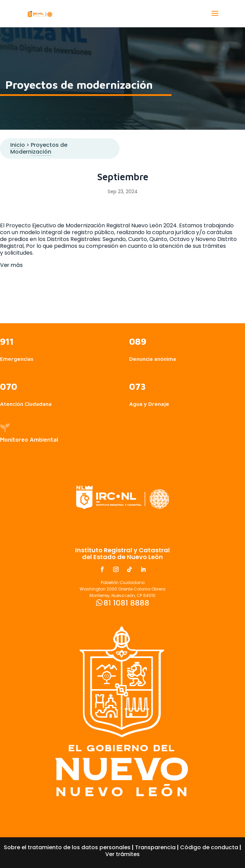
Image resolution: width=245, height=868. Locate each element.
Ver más (11, 265)
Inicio (18, 145)
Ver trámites (122, 854)
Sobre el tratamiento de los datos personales (67, 847)
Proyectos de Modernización (39, 148)
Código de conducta (209, 847)
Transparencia (155, 847)
